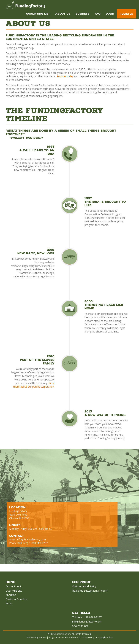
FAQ (98, 15)
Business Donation (17, 599)
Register (126, 15)
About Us (63, 15)
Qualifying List (38, 15)
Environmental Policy (84, 586)
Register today (65, 76)
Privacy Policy (87, 633)
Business (83, 15)
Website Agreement (36, 633)
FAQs (9, 603)
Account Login (14, 586)
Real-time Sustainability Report (90, 591)
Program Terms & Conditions (63, 633)
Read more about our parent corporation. (34, 385)
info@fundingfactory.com (31, 539)
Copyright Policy (104, 633)
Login (110, 15)
